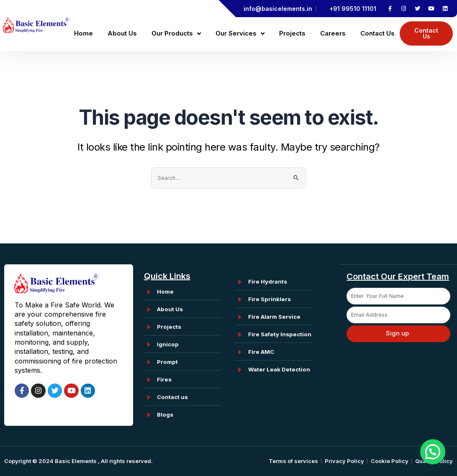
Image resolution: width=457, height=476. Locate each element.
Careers (333, 33)
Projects (292, 33)
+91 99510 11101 (353, 9)
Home (83, 33)
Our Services (240, 34)
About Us (122, 33)
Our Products (176, 34)
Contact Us (377, 33)
